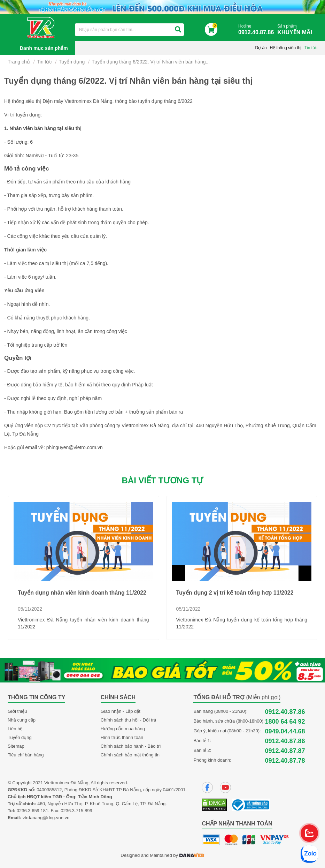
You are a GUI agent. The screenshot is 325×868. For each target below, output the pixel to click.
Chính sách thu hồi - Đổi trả (129, 720)
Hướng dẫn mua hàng (123, 729)
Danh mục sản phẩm (44, 48)
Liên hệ (15, 729)
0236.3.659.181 (32, 811)
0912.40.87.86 (285, 712)
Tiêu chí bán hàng (26, 755)
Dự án (261, 48)
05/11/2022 (30, 609)
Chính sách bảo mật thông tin (130, 755)
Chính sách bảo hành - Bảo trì (131, 746)
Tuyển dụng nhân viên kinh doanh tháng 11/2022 (82, 593)
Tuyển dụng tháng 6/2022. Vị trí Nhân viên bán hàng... (151, 62)
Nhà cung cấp (22, 720)
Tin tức (311, 48)
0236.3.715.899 (76, 811)
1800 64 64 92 (285, 722)
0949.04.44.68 (285, 731)
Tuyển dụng (72, 62)
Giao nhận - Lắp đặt (121, 711)
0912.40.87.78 (285, 761)
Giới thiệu (17, 711)
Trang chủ (19, 62)
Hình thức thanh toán (122, 737)
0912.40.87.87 (285, 751)
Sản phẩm (296, 30)
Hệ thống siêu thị (285, 48)
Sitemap (16, 746)
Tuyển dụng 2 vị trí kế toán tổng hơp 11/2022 (235, 593)
